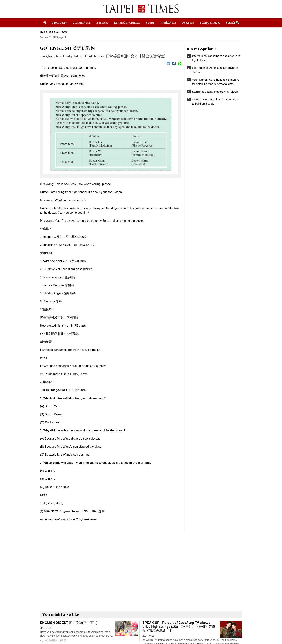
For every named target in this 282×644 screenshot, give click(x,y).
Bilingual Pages (58, 32)
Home (43, 32)
